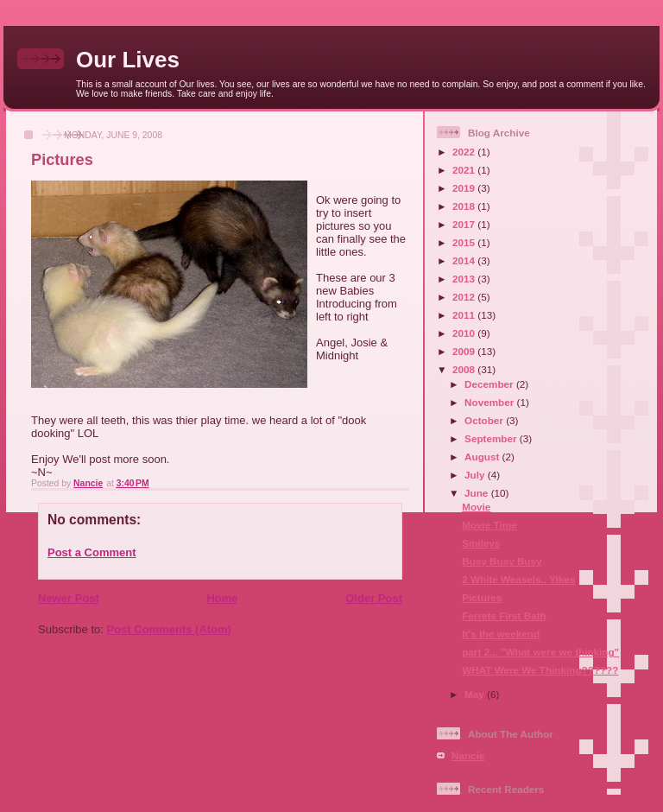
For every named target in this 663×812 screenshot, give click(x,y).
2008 (465, 369)
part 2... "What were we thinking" (540, 652)
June (478, 493)
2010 (465, 333)
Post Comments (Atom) (169, 629)
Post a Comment (92, 552)
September (492, 438)
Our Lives (128, 60)
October (485, 420)
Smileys (481, 543)
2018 (465, 206)
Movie (476, 507)
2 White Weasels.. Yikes (518, 579)
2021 (465, 170)
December (490, 384)
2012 (465, 297)
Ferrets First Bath (504, 615)
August (483, 457)
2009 (465, 351)
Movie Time (489, 525)
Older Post (374, 598)
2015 (465, 242)
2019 (465, 188)
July (476, 475)
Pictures (482, 597)
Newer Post (69, 598)
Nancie (468, 755)
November (490, 402)
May (476, 694)
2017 (465, 224)
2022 (465, 152)
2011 (465, 315)
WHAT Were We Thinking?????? (540, 670)
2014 (465, 260)
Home (222, 598)
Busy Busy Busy (502, 561)
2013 (465, 279)
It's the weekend (501, 634)
